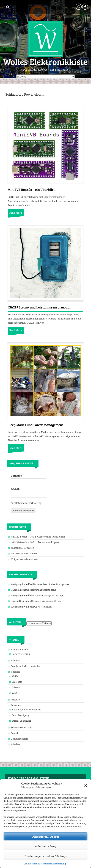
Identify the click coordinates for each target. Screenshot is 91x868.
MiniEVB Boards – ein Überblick (32, 190)
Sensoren (16, 705)
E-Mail (16, 489)
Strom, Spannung (22, 721)
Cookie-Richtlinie (33, 864)
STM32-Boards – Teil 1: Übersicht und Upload (36, 542)
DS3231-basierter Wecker (25, 553)
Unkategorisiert (19, 739)
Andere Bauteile (20, 649)
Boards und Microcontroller (26, 666)
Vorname (16, 476)
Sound (14, 733)
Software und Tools (21, 727)
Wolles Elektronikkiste (45, 61)
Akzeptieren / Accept (46, 837)
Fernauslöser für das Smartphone (51, 584)
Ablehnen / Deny (46, 846)
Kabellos (15, 672)
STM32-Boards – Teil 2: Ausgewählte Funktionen (38, 537)
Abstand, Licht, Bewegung (26, 710)
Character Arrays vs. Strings (48, 595)
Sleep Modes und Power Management (35, 425)
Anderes (15, 660)
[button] (86, 786)
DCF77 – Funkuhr (43, 607)
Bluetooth (17, 682)
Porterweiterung (21, 654)
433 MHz (17, 676)
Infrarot (16, 687)
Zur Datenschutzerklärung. (26, 503)
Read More (16, 213)
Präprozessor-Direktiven (25, 559)
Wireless (16, 744)
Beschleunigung (21, 715)
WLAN (16, 693)
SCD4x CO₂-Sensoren (23, 548)
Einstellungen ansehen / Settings (46, 856)
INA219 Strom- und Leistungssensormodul (39, 307)
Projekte (15, 700)
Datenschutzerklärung (55, 864)
